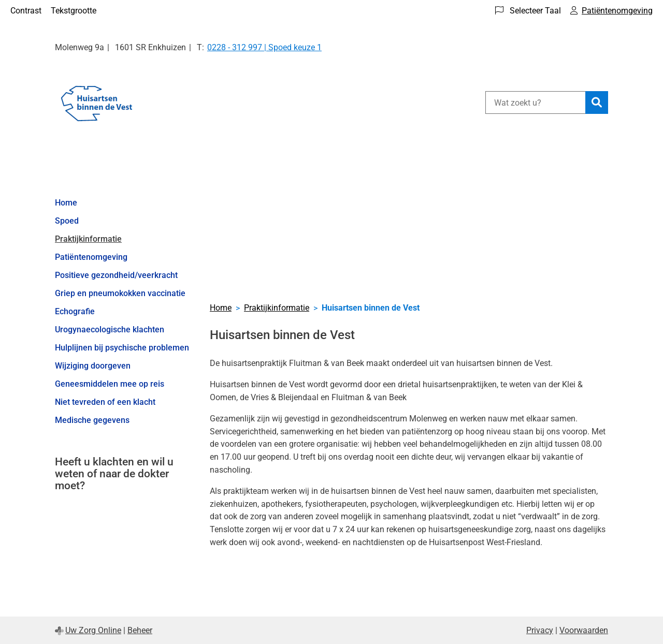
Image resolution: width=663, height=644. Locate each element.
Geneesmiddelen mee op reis (110, 384)
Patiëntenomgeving (91, 257)
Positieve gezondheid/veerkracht (116, 275)
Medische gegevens (92, 420)
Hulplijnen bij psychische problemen (122, 348)
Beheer (140, 630)
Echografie (75, 311)
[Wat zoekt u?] (535, 103)
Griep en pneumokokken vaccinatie (120, 293)
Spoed (67, 221)
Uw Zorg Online (93, 630)
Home (66, 203)
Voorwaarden (584, 630)
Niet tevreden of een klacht (105, 402)
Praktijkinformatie (88, 239)
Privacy (540, 630)
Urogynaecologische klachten (110, 330)
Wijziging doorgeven (93, 366)
